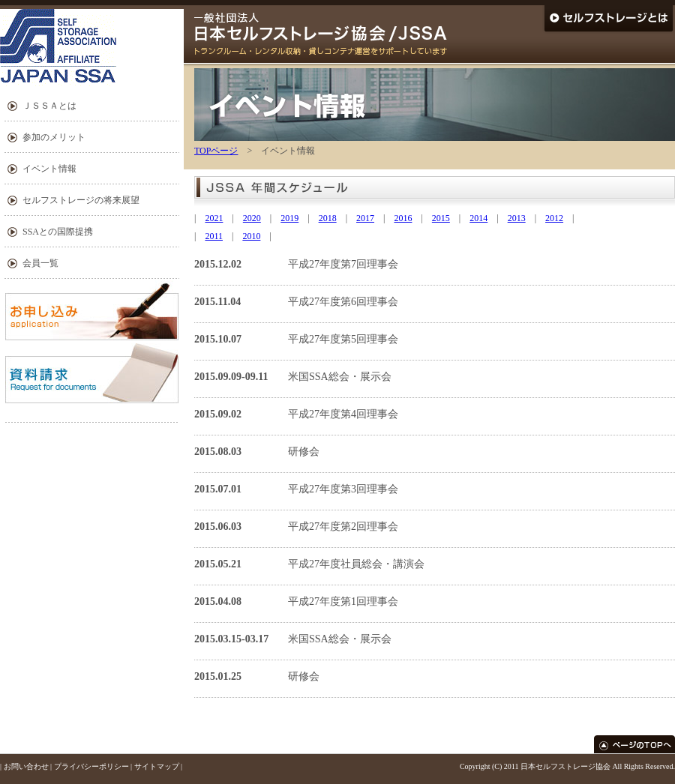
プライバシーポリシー (91, 766)
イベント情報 (49, 169)
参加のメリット (54, 137)
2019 (289, 218)
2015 (441, 218)
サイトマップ (157, 766)
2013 (517, 218)
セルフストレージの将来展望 (81, 200)
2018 (328, 218)
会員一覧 (40, 263)
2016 (403, 218)
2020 (252, 218)
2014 (478, 218)
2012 (554, 218)
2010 (251, 236)
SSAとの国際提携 (58, 232)
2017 (365, 218)
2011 (214, 236)
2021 (214, 218)
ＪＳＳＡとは (49, 106)
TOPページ (216, 151)
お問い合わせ (26, 766)
